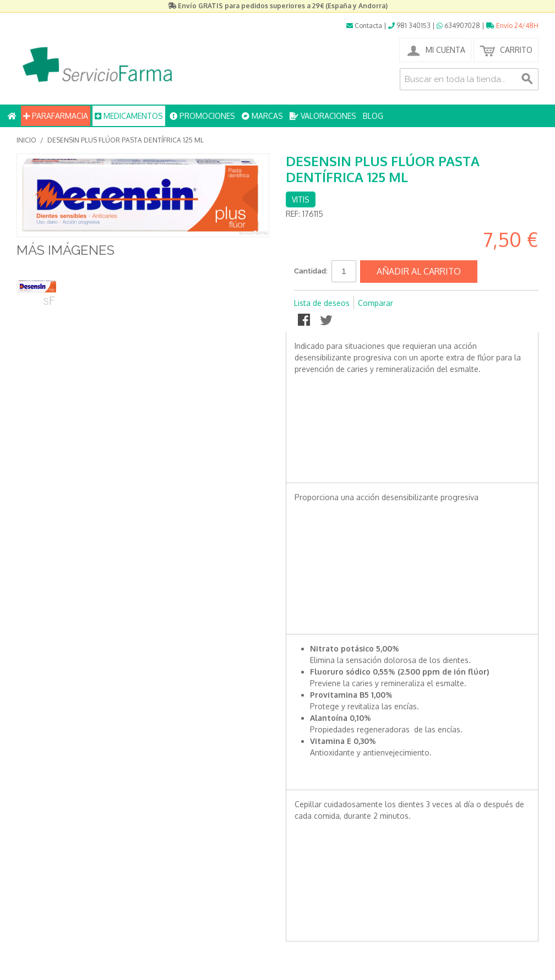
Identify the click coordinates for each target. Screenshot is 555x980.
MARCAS (262, 116)
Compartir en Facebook (305, 321)
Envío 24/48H (512, 26)
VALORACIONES (323, 116)
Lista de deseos (322, 303)
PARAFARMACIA (56, 116)
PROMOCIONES (202, 116)
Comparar (376, 303)
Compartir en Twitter (327, 321)
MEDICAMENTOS (129, 116)
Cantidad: (311, 271)
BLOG (373, 116)
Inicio (26, 140)
